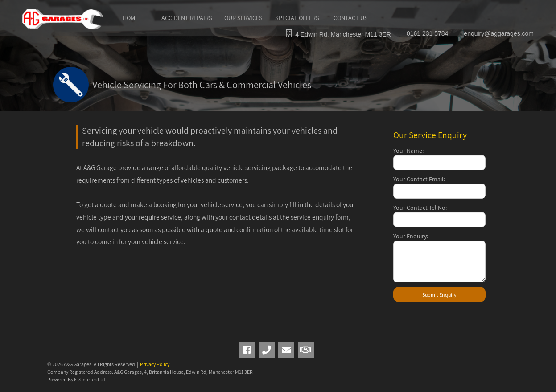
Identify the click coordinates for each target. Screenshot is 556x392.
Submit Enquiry (439, 295)
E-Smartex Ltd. (90, 379)
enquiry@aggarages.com (499, 33)
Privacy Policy (155, 364)
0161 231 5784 (427, 33)
